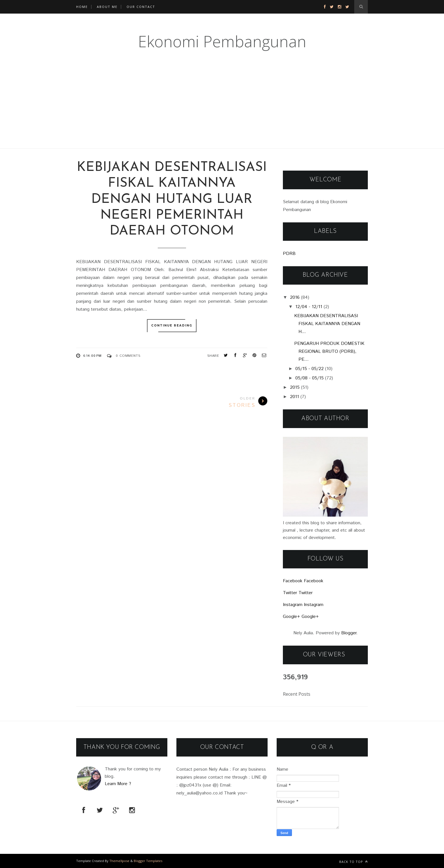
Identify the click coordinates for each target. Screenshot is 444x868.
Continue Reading (172, 326)
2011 (294, 397)
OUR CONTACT (141, 7)
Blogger (349, 633)
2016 (295, 297)
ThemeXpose (119, 861)
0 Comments (128, 356)
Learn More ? (118, 784)
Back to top (354, 862)
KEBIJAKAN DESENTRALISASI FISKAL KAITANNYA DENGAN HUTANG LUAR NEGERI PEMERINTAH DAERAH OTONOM (172, 199)
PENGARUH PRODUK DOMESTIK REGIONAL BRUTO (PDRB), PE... (329, 352)
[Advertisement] (170, 109)
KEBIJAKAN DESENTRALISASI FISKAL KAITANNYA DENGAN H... (327, 324)
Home (82, 7)
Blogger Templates (148, 861)
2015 (295, 387)
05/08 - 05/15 (309, 378)
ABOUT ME (107, 7)
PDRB (289, 254)
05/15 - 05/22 (309, 369)
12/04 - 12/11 (309, 307)
